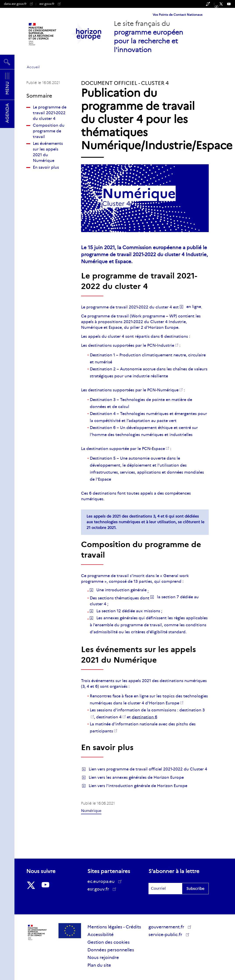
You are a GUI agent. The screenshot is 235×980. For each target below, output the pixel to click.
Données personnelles (111, 950)
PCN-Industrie (161, 345)
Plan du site (99, 965)
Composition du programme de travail (49, 131)
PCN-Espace (153, 449)
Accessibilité (101, 934)
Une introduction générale (121, 590)
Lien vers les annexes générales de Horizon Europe (136, 777)
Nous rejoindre (103, 957)
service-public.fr (167, 935)
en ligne (194, 307)
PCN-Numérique (163, 390)
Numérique (91, 811)
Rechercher (7, 62)
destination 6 (145, 717)
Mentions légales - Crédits (114, 927)
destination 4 (109, 717)
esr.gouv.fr (50, 4)
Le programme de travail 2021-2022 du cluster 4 (50, 113)
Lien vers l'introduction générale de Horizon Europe (138, 786)
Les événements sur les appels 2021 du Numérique (48, 152)
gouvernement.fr (168, 927)
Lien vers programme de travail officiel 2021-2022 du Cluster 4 (148, 769)
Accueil (33, 67)
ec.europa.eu (102, 881)
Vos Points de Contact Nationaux (178, 15)
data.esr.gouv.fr (18, 4)
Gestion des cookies (109, 942)
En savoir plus (46, 167)
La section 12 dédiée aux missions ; (129, 611)
